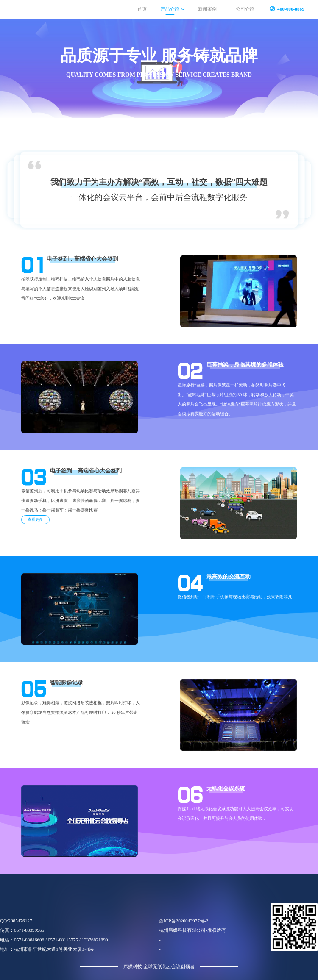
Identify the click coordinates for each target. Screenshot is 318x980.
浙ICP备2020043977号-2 (184, 921)
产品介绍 (170, 9)
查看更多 (35, 519)
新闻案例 (207, 9)
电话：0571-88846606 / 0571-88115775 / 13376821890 (54, 940)
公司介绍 (245, 9)
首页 (142, 9)
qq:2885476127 (16, 921)
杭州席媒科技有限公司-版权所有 (192, 930)
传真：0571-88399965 (22, 930)
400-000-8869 (291, 9)
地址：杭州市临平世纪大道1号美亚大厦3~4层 (47, 949)
